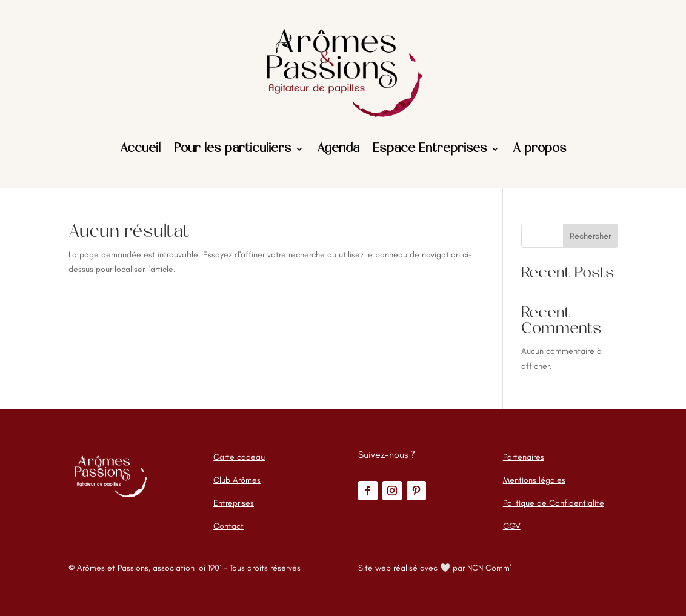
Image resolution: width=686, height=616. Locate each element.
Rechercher (590, 236)
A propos (540, 149)
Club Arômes (237, 480)
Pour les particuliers (233, 149)
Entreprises (234, 503)
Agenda (338, 149)
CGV (512, 526)
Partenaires (524, 457)
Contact (228, 526)
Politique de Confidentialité (554, 503)
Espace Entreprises (430, 149)
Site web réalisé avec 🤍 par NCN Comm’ (435, 568)
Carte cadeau (239, 457)
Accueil (140, 149)
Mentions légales (534, 480)
